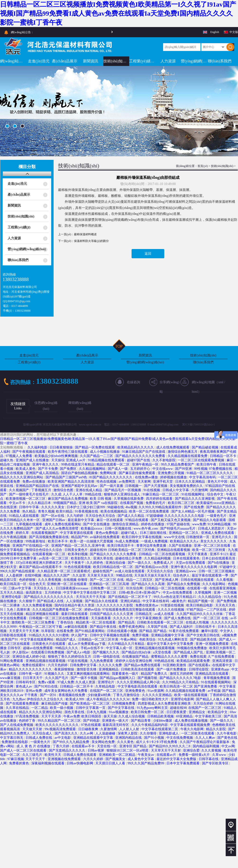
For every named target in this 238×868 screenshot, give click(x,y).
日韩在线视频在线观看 (198, 580)
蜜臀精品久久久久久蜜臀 (170, 657)
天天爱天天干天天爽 (24, 631)
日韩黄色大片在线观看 (49, 644)
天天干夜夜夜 (198, 554)
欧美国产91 (10, 639)
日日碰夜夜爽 (89, 729)
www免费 (199, 524)
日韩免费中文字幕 (84, 665)
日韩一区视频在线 (119, 529)
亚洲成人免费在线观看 (218, 533)
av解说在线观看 (76, 627)
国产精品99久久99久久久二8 (170, 746)
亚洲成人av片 (76, 460)
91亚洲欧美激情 (175, 665)
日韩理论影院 (199, 669)
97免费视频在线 (221, 469)
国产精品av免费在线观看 (143, 665)
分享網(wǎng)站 (169, 384)
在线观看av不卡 (84, 746)
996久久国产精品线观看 (18, 571)
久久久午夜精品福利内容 (150, 725)
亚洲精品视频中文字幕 (168, 635)
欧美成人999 (75, 699)
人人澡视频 (75, 601)
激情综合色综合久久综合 (44, 550)
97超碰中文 (228, 567)
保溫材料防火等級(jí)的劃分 (91, 241)
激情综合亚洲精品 (126, 524)
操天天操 (110, 716)
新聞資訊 (91, 61)
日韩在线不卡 (206, 627)
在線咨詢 (133, 382)
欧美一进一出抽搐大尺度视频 (92, 541)
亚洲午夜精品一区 (146, 464)
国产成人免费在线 (178, 618)
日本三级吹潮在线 (154, 533)
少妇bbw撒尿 (163, 721)
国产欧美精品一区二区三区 (90, 704)
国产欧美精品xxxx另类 (152, 567)
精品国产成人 (66, 639)
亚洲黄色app (220, 669)
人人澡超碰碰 (106, 733)
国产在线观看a (200, 665)
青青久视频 (46, 511)
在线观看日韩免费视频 (48, 652)
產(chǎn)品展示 (65, 61)
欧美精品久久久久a (184, 541)
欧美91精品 (65, 511)
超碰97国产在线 (139, 460)
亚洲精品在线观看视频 (174, 550)
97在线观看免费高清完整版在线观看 (129, 610)
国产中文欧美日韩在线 (204, 635)
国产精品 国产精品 (153, 631)
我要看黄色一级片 (126, 674)
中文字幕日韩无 (12, 738)
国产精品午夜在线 (104, 627)
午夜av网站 (129, 639)
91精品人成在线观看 (24, 516)
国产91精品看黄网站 (90, 631)
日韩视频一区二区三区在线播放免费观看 (59, 618)
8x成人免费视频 (128, 541)
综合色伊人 (182, 575)
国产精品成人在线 (51, 601)
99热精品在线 (165, 661)
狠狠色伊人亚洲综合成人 (123, 494)
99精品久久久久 (67, 648)
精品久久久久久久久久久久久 (31, 669)
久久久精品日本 (40, 503)
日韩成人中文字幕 (176, 490)
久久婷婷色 (95, 563)
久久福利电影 (38, 447)
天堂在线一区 (107, 746)
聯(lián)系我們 (220, 61)
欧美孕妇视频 (78, 554)
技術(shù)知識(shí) (116, 61)
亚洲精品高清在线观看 (212, 674)
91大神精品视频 (220, 524)
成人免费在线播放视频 (192, 721)
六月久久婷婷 (94, 759)
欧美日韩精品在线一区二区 (114, 567)
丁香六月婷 (61, 746)
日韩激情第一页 (198, 537)
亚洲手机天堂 (163, 482)
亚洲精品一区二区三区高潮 (110, 584)
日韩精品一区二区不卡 (77, 686)
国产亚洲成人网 (167, 580)
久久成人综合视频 (132, 716)
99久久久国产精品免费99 (146, 763)
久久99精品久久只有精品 (127, 644)
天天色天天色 (226, 605)
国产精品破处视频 (206, 447)
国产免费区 (69, 469)
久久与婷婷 (75, 516)
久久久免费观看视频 (38, 605)
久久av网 (87, 733)
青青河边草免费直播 (152, 546)
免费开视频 (141, 635)
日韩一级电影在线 (107, 657)
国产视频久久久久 (106, 652)
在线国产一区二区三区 (107, 691)
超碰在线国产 (103, 571)
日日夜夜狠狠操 (62, 447)
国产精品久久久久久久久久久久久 (49, 597)
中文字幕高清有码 (203, 477)
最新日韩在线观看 (75, 614)
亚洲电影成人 (169, 733)
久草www (220, 755)
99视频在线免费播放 (192, 648)
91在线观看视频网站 (216, 682)
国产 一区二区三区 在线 (211, 618)
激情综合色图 (64, 490)
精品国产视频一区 (201, 601)
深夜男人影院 (128, 733)
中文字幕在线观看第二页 (160, 729)
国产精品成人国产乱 (189, 652)
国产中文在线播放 (97, 524)
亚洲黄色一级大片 (116, 721)
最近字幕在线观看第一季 (211, 575)
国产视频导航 (148, 678)
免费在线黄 (198, 657)
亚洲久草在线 (104, 558)
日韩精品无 (144, 614)
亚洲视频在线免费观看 (65, 759)
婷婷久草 (23, 533)
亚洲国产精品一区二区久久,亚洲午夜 (79, 546)
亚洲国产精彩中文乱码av (80, 486)
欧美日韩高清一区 (14, 584)
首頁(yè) (203, 166)
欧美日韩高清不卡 (121, 546)
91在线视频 (152, 490)
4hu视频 (131, 507)
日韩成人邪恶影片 (212, 529)
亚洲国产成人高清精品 (43, 473)
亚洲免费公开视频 (171, 473)
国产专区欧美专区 (216, 763)
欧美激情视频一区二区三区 (26, 499)
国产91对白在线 (46, 686)
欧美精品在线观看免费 (194, 661)
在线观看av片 (167, 755)
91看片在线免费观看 (184, 631)
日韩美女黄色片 (77, 550)
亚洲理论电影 (12, 597)
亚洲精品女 (197, 712)
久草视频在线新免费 (129, 499)
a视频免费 (229, 635)
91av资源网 (156, 691)
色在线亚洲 (9, 507)
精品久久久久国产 (57, 575)
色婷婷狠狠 (28, 580)
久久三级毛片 (33, 755)
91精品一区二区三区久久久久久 (210, 473)
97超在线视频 (78, 661)
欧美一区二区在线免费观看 (150, 511)
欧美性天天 (53, 755)
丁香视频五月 (42, 490)
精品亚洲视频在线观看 (43, 614)
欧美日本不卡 (58, 541)
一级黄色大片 (41, 742)
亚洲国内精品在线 (129, 738)
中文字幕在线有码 (156, 601)
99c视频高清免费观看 (61, 729)
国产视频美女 (116, 759)
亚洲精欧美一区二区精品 (118, 755)
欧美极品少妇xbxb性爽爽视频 (57, 456)
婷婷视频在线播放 (174, 477)
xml (221, 382)
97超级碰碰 (155, 516)
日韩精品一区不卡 (224, 456)
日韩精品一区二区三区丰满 (99, 639)
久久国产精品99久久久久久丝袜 (200, 614)
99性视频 (201, 469)
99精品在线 (94, 494)
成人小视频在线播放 (105, 452)
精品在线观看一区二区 (114, 464)
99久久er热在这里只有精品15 (175, 597)
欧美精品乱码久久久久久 (136, 447)
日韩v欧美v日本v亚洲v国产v (140, 593)
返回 (148, 254)
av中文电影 (63, 738)
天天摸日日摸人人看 (111, 763)
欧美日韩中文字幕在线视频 (142, 537)
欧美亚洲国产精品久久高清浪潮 (71, 482)
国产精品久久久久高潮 (148, 584)
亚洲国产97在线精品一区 (31, 546)
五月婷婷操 (53, 593)
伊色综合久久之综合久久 (46, 699)
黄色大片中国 (218, 482)
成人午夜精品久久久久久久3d (108, 699)
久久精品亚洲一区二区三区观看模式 (64, 571)
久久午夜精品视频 (14, 537)
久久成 (56, 494)
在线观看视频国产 (45, 533)
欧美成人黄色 (26, 469)
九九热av (19, 699)
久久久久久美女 (53, 507)
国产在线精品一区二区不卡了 (130, 597)
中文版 (234, 32)
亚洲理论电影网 (183, 699)
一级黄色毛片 (217, 516)
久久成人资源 (86, 682)
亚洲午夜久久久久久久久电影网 (194, 567)
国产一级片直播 (112, 486)
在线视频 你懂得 (76, 580)
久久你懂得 (149, 733)
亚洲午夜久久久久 (46, 464)
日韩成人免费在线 (39, 738)
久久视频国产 (19, 490)
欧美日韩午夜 (207, 464)
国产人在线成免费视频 (17, 725)
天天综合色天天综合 (101, 516)
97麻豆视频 (16, 759)
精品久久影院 (216, 729)
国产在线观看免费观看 (23, 704)
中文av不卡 (18, 503)
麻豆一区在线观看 (110, 520)
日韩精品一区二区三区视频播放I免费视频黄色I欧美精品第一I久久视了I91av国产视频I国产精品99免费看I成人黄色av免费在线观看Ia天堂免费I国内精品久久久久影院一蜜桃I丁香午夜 (118, 13)
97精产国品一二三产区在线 (207, 610)
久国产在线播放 (181, 546)
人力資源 (168, 61)
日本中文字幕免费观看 (183, 763)
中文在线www (163, 469)
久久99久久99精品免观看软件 (160, 507)
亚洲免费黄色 (136, 691)
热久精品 (29, 511)
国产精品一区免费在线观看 (96, 447)
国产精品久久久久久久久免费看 (114, 554)
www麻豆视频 (11, 678)
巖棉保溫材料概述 (85, 234)
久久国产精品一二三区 (97, 456)
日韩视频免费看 (124, 704)
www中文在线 (174, 537)
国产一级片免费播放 (172, 669)
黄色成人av (24, 686)
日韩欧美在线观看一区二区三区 (161, 622)
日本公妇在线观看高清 (219, 558)
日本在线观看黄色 (187, 558)
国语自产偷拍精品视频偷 (80, 473)
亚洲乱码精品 (131, 601)
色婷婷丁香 (27, 721)
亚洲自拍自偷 (116, 563)
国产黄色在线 (227, 738)
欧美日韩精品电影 (200, 605)
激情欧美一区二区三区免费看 (33, 622)
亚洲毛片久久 (222, 537)
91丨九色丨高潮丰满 (15, 610)
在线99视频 (33, 575)
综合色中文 (216, 494)
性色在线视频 (107, 482)
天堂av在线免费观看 (191, 563)
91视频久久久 (55, 674)
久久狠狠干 (27, 601)
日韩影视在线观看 (14, 635)
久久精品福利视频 (158, 558)
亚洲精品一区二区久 (184, 533)
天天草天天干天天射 (166, 750)
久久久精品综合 (210, 597)
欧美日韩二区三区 (182, 503)
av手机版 (214, 691)
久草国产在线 (158, 627)
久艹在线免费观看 (222, 657)
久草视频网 (203, 593)
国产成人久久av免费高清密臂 (57, 529)
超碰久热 (7, 460)
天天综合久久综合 (160, 571)
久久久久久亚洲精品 (157, 695)
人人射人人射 (130, 729)
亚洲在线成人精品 (89, 490)
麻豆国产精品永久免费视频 (68, 499)
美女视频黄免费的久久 (187, 486)
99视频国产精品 (65, 503)
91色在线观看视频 (78, 567)
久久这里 (79, 575)
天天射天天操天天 (101, 575)
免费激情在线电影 (15, 742)
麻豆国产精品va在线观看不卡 (41, 567)
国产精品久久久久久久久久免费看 (141, 456)
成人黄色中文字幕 (141, 759)
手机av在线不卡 (93, 648)
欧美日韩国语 (92, 716)
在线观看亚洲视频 (223, 588)
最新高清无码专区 (116, 725)
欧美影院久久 (81, 558)
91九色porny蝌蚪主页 (153, 708)
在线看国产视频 (132, 503)
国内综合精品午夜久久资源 (75, 605)
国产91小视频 (155, 738)
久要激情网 (109, 729)
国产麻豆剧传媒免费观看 (137, 473)
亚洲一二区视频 (225, 593)
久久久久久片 (124, 618)
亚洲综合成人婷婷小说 (29, 657)
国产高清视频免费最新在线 (49, 537)
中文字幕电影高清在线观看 (138, 686)
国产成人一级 (118, 469)
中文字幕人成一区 (120, 648)
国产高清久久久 (67, 733)
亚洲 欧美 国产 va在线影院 (98, 503)
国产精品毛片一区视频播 (123, 490)
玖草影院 (48, 631)
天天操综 (58, 460)
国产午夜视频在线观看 (29, 452)
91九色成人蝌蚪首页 (173, 639)
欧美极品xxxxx (92, 529)
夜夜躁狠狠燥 (65, 669)
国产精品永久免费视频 (184, 584)
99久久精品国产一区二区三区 (60, 721)
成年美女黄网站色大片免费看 (66, 691)
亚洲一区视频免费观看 (213, 644)
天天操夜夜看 (101, 618)
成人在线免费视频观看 (173, 447)
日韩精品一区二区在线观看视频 (162, 554)
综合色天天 (37, 584)
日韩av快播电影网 (80, 763)
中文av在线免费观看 (178, 593)
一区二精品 (40, 708)
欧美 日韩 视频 (101, 499)
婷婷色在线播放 (153, 524)
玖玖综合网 (135, 588)
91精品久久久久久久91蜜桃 (49, 635)
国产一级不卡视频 (84, 678)
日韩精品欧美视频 (161, 716)
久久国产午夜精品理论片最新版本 (205, 742)
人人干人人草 (73, 494)
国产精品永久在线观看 (102, 601)
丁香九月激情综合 (127, 695)
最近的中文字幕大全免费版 (177, 759)
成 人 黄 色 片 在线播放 (34, 746)
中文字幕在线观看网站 (37, 639)
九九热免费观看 (102, 661)
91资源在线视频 (173, 605)
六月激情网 (200, 490)
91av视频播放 (119, 712)
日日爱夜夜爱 (177, 712)
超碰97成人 (130, 533)
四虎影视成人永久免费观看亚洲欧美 (165, 704)
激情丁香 (7, 563)
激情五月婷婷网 (182, 674)
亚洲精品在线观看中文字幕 (94, 738)
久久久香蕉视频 (50, 580)
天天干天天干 (36, 759)
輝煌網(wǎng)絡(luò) (80, 406)
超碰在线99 (98, 550)
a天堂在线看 (163, 652)
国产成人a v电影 (79, 652)
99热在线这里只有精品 (78, 464)
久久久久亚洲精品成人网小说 (139, 682)
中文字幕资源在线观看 (77, 533)
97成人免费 (66, 682)
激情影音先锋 (87, 669)
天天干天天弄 (52, 716)
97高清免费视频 (28, 716)
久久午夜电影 (227, 733)
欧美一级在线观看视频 (191, 695)
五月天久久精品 (12, 593)
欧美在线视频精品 (114, 511)
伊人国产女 (80, 635)
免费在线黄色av (147, 605)
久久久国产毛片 (57, 678)
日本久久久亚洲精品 (191, 482)
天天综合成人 (43, 733)
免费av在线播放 (34, 482)
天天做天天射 (33, 729)
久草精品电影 (106, 686)
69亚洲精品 (185, 716)
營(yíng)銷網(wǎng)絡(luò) (194, 61)
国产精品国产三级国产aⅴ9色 (67, 477)
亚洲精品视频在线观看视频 (155, 648)
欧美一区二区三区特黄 (209, 550)
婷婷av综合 (93, 610)
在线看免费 (65, 631)
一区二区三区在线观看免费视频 (201, 460)
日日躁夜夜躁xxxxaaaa (72, 588)
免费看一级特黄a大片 (195, 755)
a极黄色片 (179, 601)
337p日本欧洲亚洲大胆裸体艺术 (39, 563)
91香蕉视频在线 (87, 511)
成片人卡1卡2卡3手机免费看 (157, 742)
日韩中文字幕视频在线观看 (110, 635)
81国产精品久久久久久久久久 (111, 477)
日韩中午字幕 (29, 507)
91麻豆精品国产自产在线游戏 (144, 452)
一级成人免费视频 (155, 541)
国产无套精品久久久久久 (68, 750)
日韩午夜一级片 (31, 674)
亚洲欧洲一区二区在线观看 (67, 584)
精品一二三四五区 (140, 580)
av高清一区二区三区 (54, 558)
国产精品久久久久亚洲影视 (195, 499)
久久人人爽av (206, 738)
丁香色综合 (66, 622)
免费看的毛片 (156, 503)
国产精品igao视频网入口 (118, 678)
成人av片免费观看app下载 (87, 644)
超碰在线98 (178, 708)
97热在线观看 (91, 725)
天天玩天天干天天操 (91, 597)
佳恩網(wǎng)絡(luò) (46, 406)
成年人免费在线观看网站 (63, 524)
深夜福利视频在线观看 (48, 763)
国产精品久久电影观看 (210, 520)
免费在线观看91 (34, 665)
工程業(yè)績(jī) (142, 61)
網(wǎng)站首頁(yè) (13, 61)
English (215, 32)
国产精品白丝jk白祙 (137, 652)
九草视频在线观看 (29, 524)
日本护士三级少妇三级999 (86, 507)
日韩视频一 (134, 486)
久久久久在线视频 (171, 610)
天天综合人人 (44, 588)
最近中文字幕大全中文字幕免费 (170, 644)
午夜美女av (146, 755)
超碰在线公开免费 (129, 558)
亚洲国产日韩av (54, 520)
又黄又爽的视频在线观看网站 (89, 674)
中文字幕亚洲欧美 (149, 618)
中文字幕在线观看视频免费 (191, 725)
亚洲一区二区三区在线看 (213, 546)
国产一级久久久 (140, 563)
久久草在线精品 (18, 708)
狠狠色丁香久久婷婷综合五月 (70, 657)
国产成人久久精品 (131, 516)
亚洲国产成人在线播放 (33, 460)
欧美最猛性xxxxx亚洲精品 (216, 503)
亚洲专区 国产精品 (133, 746)
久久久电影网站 (214, 584)
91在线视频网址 (193, 494)
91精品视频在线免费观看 (107, 460)
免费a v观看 (47, 682)
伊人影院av (21, 652)
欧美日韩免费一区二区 (148, 712)
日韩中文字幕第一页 (91, 708)
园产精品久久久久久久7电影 (181, 678)
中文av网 (228, 746)
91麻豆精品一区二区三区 (161, 494)
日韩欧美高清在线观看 (138, 669)
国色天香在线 (75, 712)
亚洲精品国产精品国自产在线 (38, 486)
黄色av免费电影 (108, 533)
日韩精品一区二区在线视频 (165, 588)
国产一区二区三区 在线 (107, 580)
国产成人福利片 (182, 627)
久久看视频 (225, 580)
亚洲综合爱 (191, 750)
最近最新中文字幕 (81, 520)
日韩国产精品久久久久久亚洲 (112, 614)
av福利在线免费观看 (105, 537)
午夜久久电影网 (192, 729)
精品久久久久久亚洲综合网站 (22, 477)
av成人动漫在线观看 (130, 571)
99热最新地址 (36, 541)
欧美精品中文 (218, 712)
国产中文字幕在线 (122, 708)
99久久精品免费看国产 (178, 464)
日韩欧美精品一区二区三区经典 (132, 550)
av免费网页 (127, 482)
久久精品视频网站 (93, 469)
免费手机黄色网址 (132, 627)
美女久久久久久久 (214, 541)
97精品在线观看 (137, 520)
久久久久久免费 (111, 665)
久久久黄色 (126, 742)
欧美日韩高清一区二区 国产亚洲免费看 (189, 686)
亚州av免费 (34, 691)
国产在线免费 (194, 507)
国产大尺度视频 (156, 486)
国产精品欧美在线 (204, 639)
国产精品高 (127, 622)
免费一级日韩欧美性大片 (151, 699)
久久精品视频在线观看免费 (188, 456)
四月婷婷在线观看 (160, 499)
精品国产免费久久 (155, 674)
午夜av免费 (71, 716)
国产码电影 (92, 721)
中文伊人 (227, 631)
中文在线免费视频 (180, 738)
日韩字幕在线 (209, 759)
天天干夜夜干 (75, 563)
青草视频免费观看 (217, 678)
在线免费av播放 (147, 477)
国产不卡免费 (48, 469)
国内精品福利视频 (206, 746)
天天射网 (145, 482)
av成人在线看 (165, 614)
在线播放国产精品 (136, 657)
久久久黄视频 (212, 750)
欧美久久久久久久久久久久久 (58, 725)
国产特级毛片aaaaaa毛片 (178, 529)
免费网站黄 (109, 473)
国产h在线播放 (219, 563)
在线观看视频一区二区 (49, 554)
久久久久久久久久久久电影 (185, 516)
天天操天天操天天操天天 (153, 575)
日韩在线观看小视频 (123, 631)
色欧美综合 (148, 639)
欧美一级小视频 (62, 708)
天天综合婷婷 (204, 704)
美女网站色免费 (104, 742)
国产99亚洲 (184, 469)
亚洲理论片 (106, 682)
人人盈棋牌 (14, 575)
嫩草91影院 (210, 631)
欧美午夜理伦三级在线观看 (68, 452)
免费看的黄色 (19, 763)
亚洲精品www (186, 571)
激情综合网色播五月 (183, 452)
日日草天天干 (33, 678)
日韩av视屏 (96, 750)
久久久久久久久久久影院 (115, 605)
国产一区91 (49, 695)
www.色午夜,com (146, 529)
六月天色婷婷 (58, 665)
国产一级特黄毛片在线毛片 (29, 494)
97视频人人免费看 (19, 456)
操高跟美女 (34, 593)
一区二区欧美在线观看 (198, 733)
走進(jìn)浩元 (39, 61)
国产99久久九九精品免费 (71, 742)
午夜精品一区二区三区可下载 (41, 627)
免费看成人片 (164, 563)
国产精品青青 (141, 721)
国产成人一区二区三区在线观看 (24, 750)
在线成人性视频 (198, 622)
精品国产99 (80, 537)
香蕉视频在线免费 (72, 695)
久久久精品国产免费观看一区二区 (58, 610)
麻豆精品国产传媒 (55, 704)
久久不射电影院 (165, 460)
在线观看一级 (197, 588)
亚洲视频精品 (109, 669)
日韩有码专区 (26, 682)
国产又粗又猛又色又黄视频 (171, 520)
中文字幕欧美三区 (209, 716)
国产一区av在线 (53, 516)
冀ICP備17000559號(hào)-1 (198, 425)
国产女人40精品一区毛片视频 (193, 511)
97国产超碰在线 (179, 524)
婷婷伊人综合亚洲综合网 (134, 661)
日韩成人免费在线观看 (80, 755)
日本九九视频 (97, 712)
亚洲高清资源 (223, 661)
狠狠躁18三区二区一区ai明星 (128, 750)
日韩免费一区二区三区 (108, 588)
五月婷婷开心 (141, 469)
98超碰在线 (115, 507)
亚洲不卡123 (219, 554)
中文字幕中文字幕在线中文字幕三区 (90, 593)
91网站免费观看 (12, 661)
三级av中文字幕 (20, 588)
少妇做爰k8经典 (100, 695)
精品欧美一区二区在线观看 (96, 622)
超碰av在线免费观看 (38, 648)
